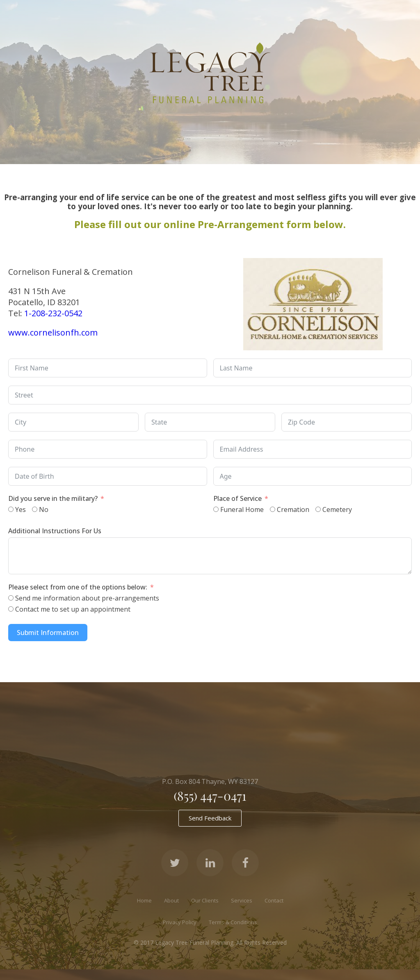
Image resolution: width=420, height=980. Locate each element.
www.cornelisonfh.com (53, 332)
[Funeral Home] (216, 509)
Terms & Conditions (233, 922)
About (171, 900)
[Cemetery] (318, 509)
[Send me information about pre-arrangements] (11, 598)
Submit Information (48, 633)
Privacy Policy (180, 922)
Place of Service (237, 498)
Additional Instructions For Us (55, 531)
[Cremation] (273, 509)
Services (242, 900)
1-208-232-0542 (53, 313)
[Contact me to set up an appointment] (11, 609)
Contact (274, 900)
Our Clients (205, 900)
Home (144, 900)
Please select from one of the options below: (78, 587)
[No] (35, 509)
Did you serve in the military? (54, 498)
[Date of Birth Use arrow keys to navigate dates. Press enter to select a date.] (108, 476)
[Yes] (11, 509)
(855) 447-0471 (210, 796)
